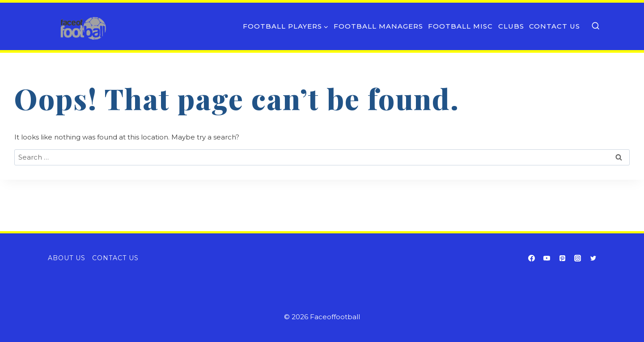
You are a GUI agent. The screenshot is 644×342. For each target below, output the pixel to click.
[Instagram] (578, 258)
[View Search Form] (595, 26)
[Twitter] (593, 258)
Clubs (511, 26)
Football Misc (460, 26)
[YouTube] (547, 258)
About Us (67, 258)
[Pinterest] (562, 258)
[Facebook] (531, 258)
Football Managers (378, 26)
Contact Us (555, 26)
